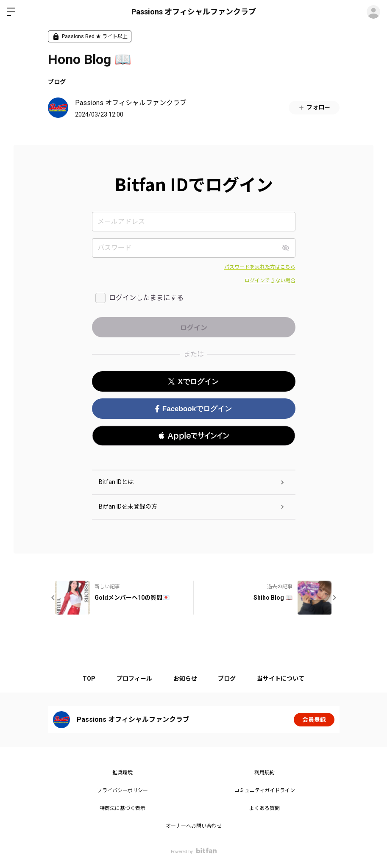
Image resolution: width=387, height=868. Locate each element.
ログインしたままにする (146, 298)
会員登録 (314, 720)
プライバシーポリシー (123, 790)
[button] (194, 436)
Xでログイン (193, 382)
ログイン (373, 12)
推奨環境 (123, 773)
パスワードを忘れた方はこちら (260, 267)
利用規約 (264, 773)
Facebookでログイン (193, 409)
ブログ (57, 82)
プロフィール (134, 679)
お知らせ (185, 679)
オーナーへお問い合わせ (194, 826)
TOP (89, 679)
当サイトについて (281, 679)
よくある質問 (264, 808)
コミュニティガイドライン (265, 790)
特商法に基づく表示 (123, 808)
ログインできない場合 (270, 281)
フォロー (314, 107)
